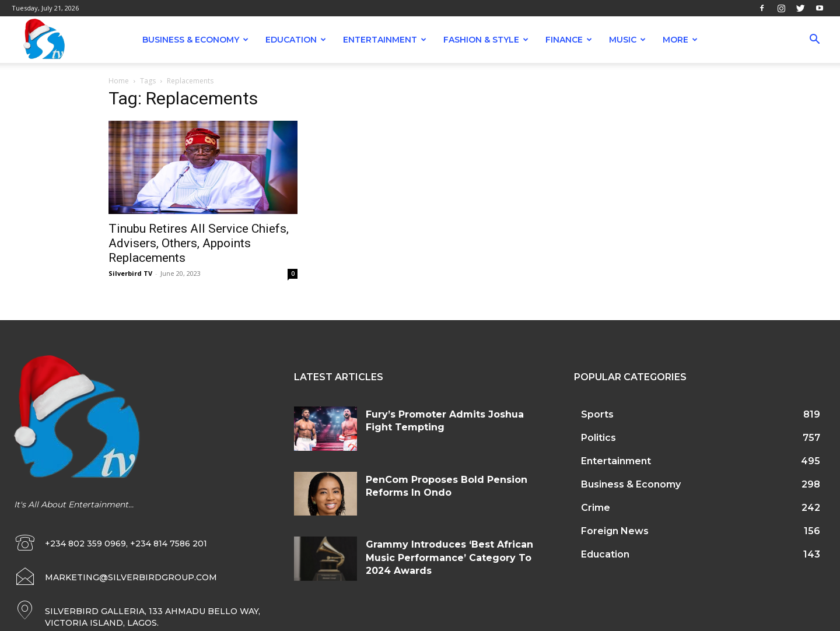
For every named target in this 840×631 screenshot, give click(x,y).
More (680, 40)
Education (296, 40)
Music (627, 40)
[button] (814, 41)
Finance (569, 40)
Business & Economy (195, 40)
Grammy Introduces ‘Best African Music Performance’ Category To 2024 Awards (449, 558)
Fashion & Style (486, 40)
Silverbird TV (130, 273)
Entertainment (385, 40)
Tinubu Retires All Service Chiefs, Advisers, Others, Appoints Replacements (199, 243)
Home (119, 81)
